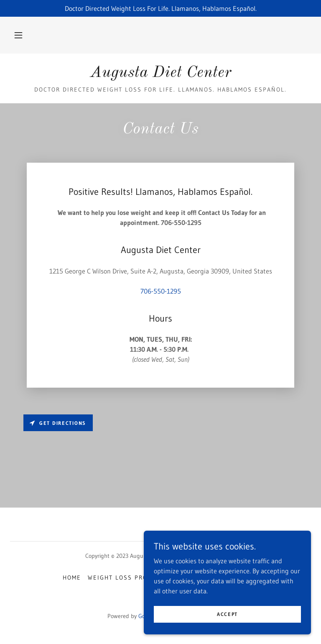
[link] (160, 74)
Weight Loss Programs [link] (129, 578)
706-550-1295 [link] (161, 291)
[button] (18, 35)
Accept (227, 631)
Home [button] (72, 578)
